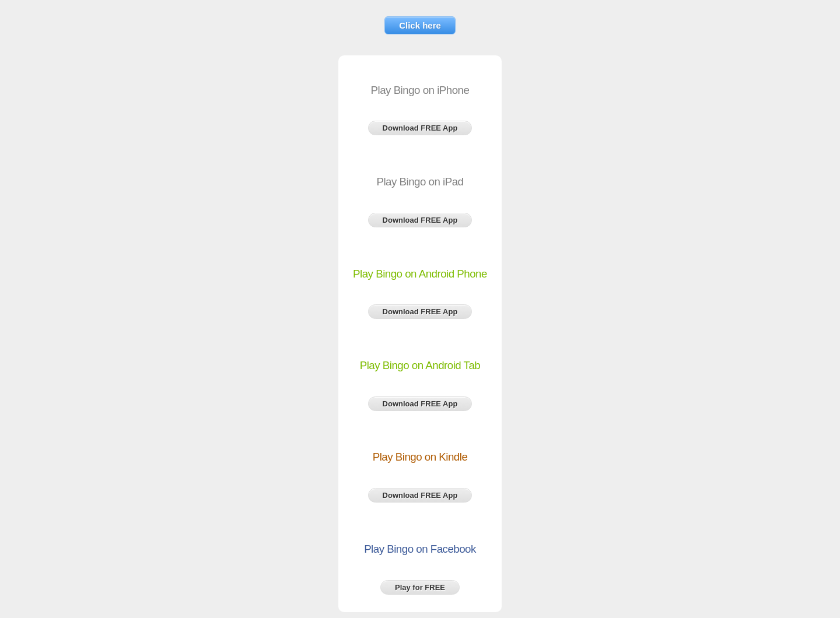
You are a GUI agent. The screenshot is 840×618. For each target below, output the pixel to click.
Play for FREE (420, 587)
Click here (420, 25)
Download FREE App (420, 128)
